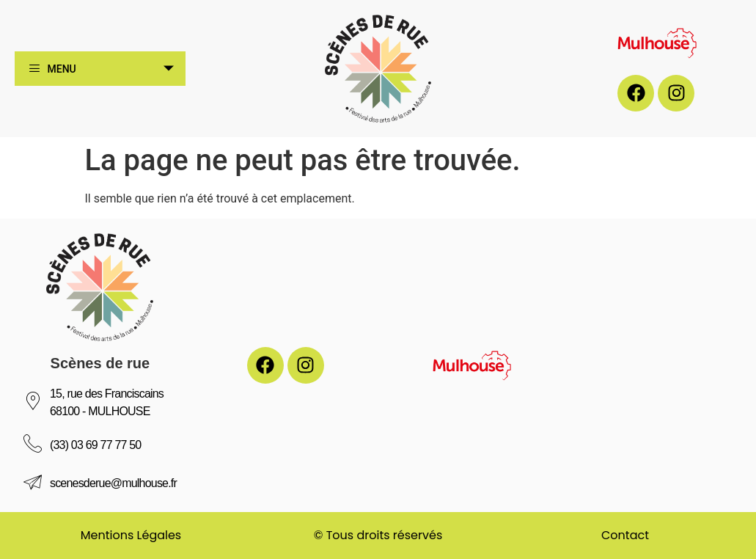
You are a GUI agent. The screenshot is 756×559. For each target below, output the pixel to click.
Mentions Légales (131, 535)
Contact (625, 535)
